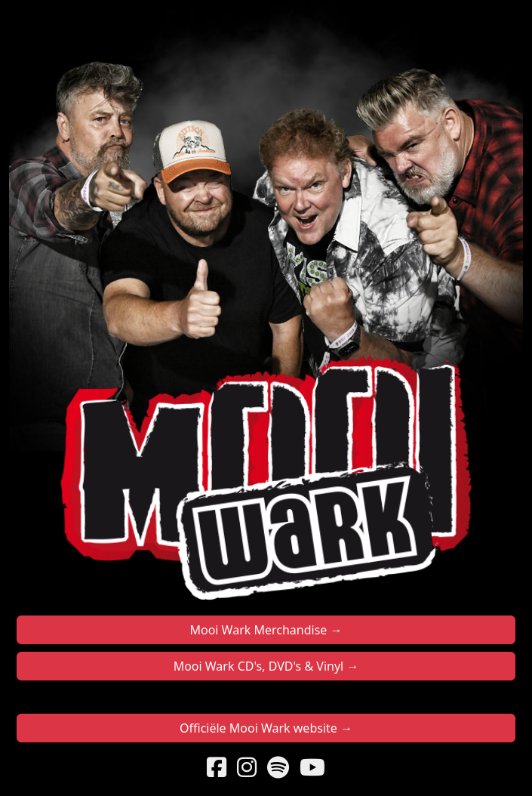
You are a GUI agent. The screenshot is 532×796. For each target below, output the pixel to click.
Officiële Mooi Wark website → (266, 728)
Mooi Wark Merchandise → (266, 630)
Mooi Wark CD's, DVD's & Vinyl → (266, 666)
